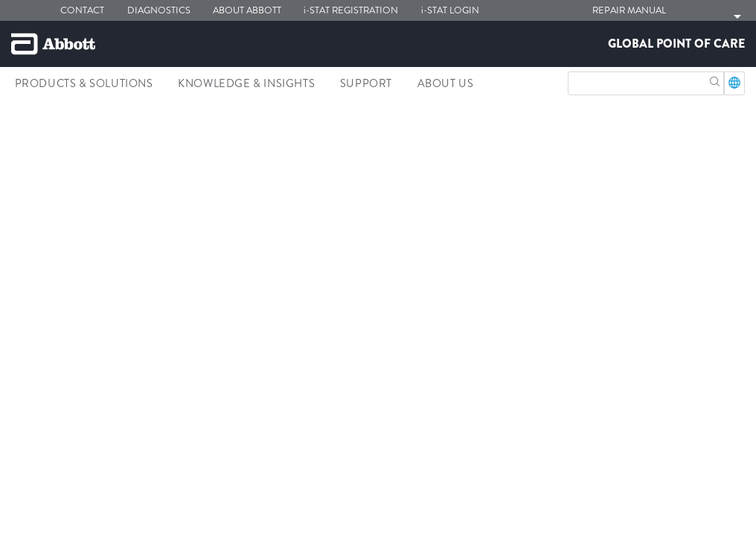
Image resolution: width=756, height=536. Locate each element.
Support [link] (366, 83)
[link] (18, 115)
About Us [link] (446, 83)
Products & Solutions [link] (84, 83)
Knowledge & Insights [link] (246, 83)
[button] (715, 80)
